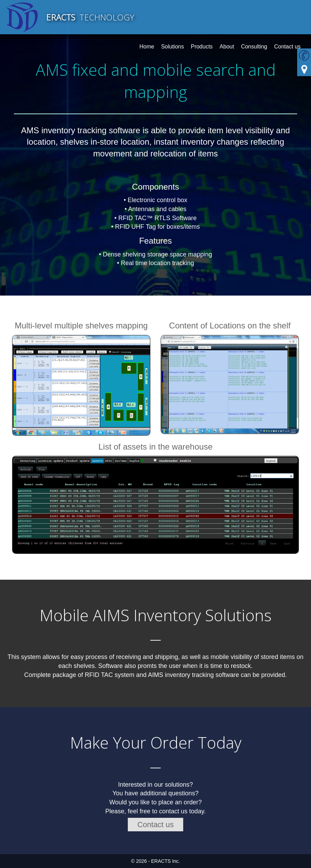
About (227, 47)
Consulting (254, 47)
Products (202, 47)
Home (147, 47)
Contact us (155, 825)
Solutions (172, 47)
